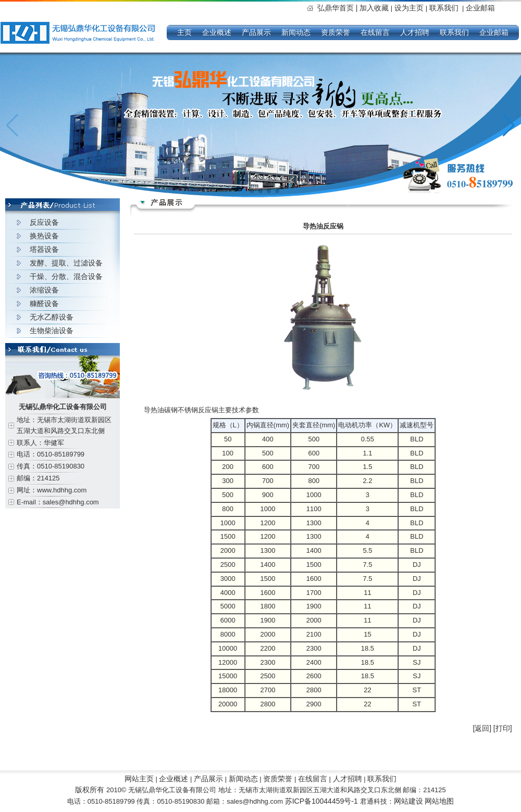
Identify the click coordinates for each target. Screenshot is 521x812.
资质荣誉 (336, 32)
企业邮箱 (480, 8)
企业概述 (217, 32)
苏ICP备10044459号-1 (322, 801)
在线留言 (375, 32)
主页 (184, 32)
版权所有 (90, 790)
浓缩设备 (44, 290)
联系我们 (444, 8)
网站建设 (408, 801)
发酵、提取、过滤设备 (66, 263)
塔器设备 (44, 249)
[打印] (503, 728)
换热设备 (44, 236)
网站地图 (439, 801)
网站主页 (139, 779)
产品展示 (256, 32)
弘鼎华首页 (338, 8)
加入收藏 (374, 8)
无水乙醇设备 (52, 317)
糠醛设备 (44, 303)
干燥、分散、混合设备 (66, 276)
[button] (509, 125)
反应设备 (44, 222)
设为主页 (410, 8)
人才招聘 (415, 32)
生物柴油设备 (52, 331)
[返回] (482, 728)
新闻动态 (296, 32)
